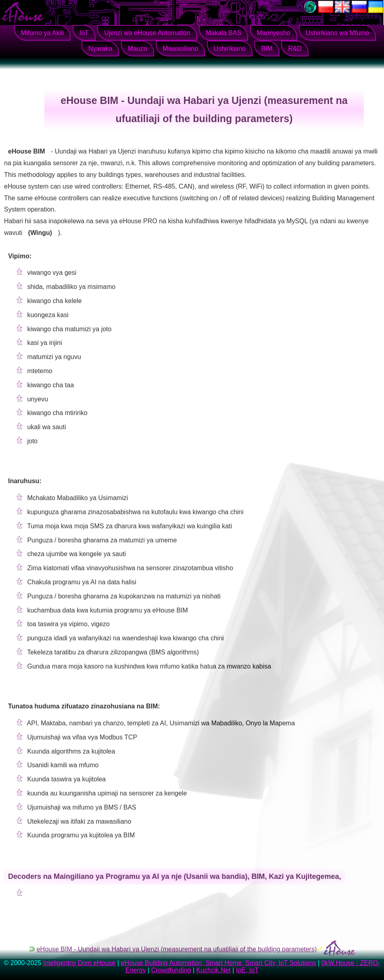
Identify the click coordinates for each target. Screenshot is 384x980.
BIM (267, 49)
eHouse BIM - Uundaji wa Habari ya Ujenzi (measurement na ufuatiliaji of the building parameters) (177, 949)
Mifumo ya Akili (43, 33)
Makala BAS (223, 33)
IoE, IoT (247, 970)
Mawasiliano (180, 49)
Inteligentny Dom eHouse (79, 963)
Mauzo (138, 49)
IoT (84, 33)
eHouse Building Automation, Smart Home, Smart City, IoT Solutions (218, 963)
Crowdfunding (171, 970)
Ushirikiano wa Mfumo (337, 33)
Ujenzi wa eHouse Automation (147, 33)
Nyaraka (100, 49)
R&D (295, 49)
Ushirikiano (230, 49)
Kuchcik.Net (214, 970)
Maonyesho (274, 33)
